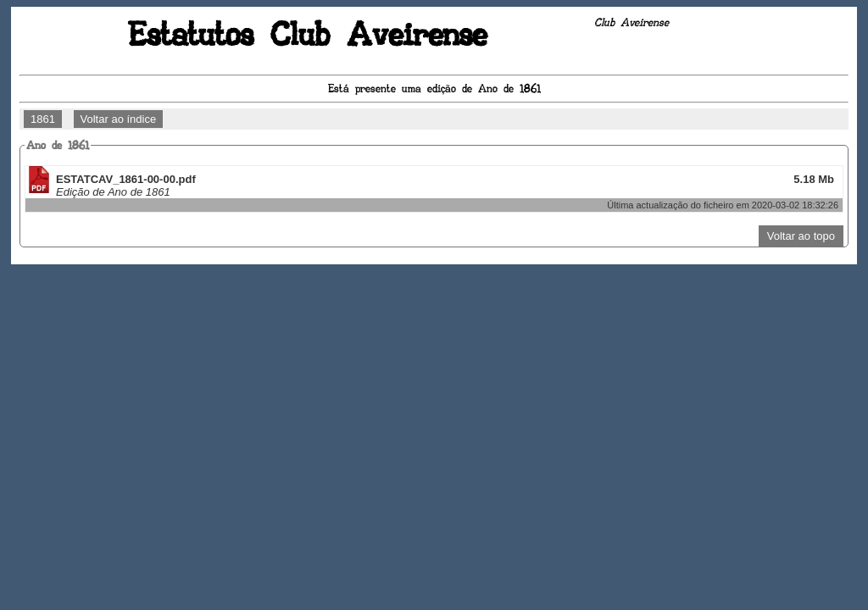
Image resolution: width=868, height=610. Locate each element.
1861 (43, 119)
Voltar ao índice (119, 119)
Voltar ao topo (801, 236)
